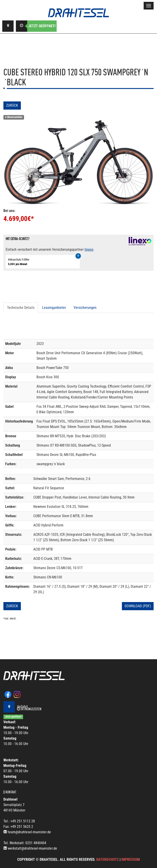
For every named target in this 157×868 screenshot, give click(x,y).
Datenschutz (107, 859)
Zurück (12, 105)
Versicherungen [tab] (85, 308)
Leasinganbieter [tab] (54, 308)
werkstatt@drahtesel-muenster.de (33, 848)
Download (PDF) (138, 606)
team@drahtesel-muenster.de (29, 832)
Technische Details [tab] (21, 308)
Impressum (131, 859)
